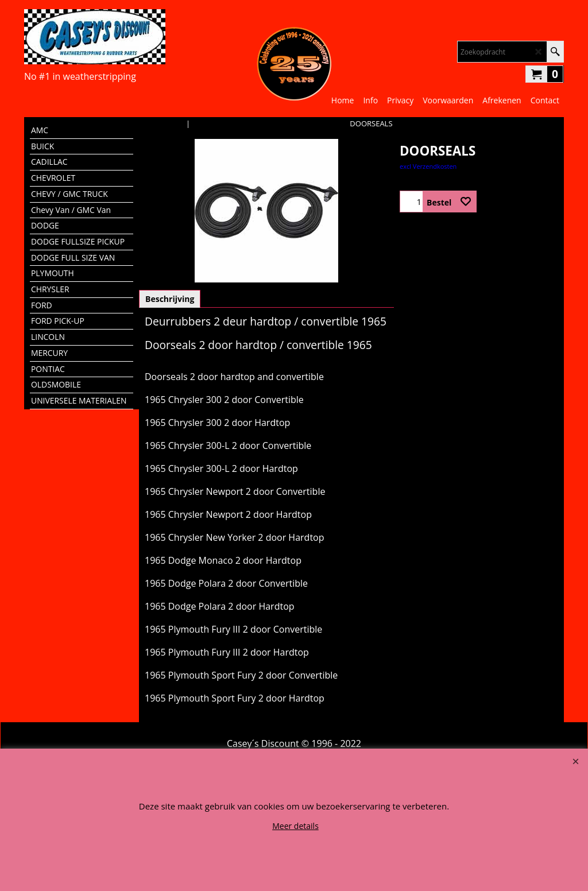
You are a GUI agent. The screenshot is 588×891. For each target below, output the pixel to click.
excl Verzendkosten (428, 166)
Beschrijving (170, 299)
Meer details (295, 826)
